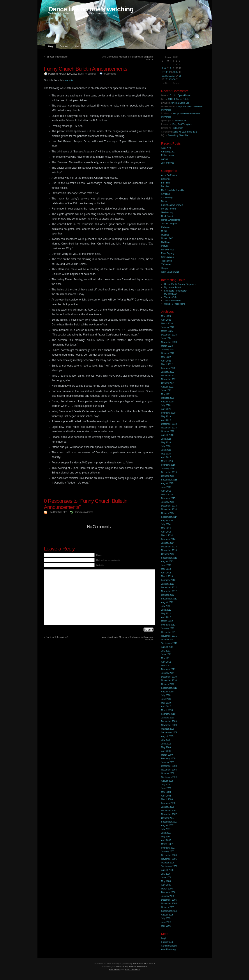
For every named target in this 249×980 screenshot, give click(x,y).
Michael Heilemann (138, 967)
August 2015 (167, 483)
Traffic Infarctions (173, 301)
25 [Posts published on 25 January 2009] (180, 76)
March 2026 (167, 324)
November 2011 (169, 636)
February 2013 (168, 580)
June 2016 (166, 450)
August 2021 (167, 387)
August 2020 (167, 402)
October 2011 (168, 640)
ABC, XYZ (166, 148)
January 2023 (168, 350)
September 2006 (169, 866)
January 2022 (168, 372)
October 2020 (168, 398)
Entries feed (167, 942)
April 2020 (166, 409)
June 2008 (166, 788)
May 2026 (166, 316)
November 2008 (169, 770)
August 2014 (167, 521)
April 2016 (166, 457)
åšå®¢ (165, 114)
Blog (51, 46)
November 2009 (169, 725)
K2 (154, 964)
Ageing (165, 159)
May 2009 (166, 747)
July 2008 (166, 785)
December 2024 (169, 335)
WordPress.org (169, 949)
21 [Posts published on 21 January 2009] (169, 76)
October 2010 (168, 684)
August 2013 (167, 562)
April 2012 (166, 617)
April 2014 (166, 532)
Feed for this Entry (58, 512)
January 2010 (168, 718)
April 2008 (166, 796)
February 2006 (168, 892)
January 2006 (168, 896)
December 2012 (169, 588)
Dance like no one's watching (91, 9)
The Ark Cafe (171, 297)
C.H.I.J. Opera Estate (180, 95)
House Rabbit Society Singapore (180, 284)
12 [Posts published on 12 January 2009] (163, 72)
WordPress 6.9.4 (140, 964)
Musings (165, 235)
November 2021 (169, 379)
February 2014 (168, 539)
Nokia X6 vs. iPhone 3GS (185, 132)
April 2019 (166, 420)
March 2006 (167, 889)
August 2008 (167, 781)
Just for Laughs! (88, 74)
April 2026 (166, 320)
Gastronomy (167, 212)
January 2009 (168, 762)
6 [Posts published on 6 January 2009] (165, 68)
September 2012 (169, 599)
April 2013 (166, 573)
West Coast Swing (170, 272)
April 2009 (166, 751)
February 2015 (168, 498)
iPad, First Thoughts (182, 124)
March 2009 (167, 755)
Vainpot (165, 268)
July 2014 (166, 524)
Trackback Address (84, 512)
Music (164, 231)
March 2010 (167, 710)
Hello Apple (180, 121)
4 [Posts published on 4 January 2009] (179, 65)
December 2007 (169, 811)
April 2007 (166, 840)
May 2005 (166, 926)
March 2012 (167, 621)
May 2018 (166, 443)
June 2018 (166, 439)
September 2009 (169, 733)
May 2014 (166, 528)
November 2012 (169, 591)
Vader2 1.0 (121, 967)
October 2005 (168, 907)
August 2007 (167, 825)
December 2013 (169, 547)
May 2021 (166, 394)
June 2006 (166, 878)
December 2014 (169, 506)
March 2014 (167, 535)
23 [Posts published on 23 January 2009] (174, 76)
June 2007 (166, 833)
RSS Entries (115, 970)
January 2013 (168, 584)
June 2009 (166, 744)
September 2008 (169, 777)
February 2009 (168, 759)
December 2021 (169, 376)
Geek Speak (167, 216)
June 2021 (166, 390)
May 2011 (166, 658)
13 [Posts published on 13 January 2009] (166, 72)
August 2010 (167, 692)
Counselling (167, 198)
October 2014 (168, 513)
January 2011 (168, 673)
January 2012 (168, 628)
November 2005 (169, 904)
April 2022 (166, 361)
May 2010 (166, 703)
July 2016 (166, 446)
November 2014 (169, 509)
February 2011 (168, 669)
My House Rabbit (173, 287)
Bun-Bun (165, 183)
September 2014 (169, 517)
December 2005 (169, 900)
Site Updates (167, 257)
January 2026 (168, 327)
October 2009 (168, 729)
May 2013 (166, 569)
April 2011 (166, 662)
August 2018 (167, 435)
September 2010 (169, 688)
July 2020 (166, 405)
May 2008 (166, 792)
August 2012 (167, 602)
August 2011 (167, 647)
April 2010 (166, 707)
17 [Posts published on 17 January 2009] (177, 72)
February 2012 (168, 625)
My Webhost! (171, 294)
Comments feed (169, 946)
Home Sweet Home (171, 220)
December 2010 (169, 677)
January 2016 (168, 469)
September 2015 (169, 480)
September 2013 (169, 558)
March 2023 (167, 346)
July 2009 (166, 740)
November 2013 (169, 550)
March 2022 (167, 364)
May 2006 (166, 881)
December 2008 (169, 766)
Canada (165, 132)
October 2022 (168, 353)
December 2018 (169, 424)
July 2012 (166, 606)
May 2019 (166, 417)
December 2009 (169, 721)
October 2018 (168, 431)
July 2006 (166, 874)
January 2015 (168, 502)
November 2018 (169, 428)
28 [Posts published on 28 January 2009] (169, 79)
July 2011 (166, 651)
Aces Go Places (169, 175)
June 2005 (166, 922)
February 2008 (168, 803)
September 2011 (169, 643)
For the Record (169, 209)
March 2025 (167, 331)
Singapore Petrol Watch (176, 291)
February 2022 (168, 368)
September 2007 (169, 822)
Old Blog (165, 242)
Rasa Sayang (168, 253)
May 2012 (166, 614)
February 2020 (168, 413)
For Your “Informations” (57, 57)
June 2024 (166, 338)
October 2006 (168, 863)
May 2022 (166, 357)
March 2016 (167, 461)
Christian (165, 194)
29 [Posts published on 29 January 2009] (171, 79)
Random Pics (168, 250)
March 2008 (167, 799)
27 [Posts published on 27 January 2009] (166, 79)
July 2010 (166, 695)
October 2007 (168, 818)
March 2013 (167, 576)
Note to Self (167, 238)
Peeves (165, 246)
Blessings (166, 179)
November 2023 (169, 342)
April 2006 (166, 885)
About (78, 46)
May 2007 (166, 837)
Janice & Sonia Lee (180, 103)
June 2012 (166, 610)
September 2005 (169, 911)
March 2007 (167, 844)
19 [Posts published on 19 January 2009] (163, 76)
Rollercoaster (168, 155)
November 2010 (169, 680)
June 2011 (166, 654)
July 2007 (166, 829)
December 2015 (169, 472)
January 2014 (168, 543)
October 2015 (168, 476)
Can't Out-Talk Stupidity (173, 190)
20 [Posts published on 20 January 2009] (166, 76)
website (69, 80)
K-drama (165, 227)
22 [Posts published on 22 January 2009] (171, 76)
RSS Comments (132, 970)
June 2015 (166, 487)
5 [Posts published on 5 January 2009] (162, 68)
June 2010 (166, 699)
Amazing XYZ (168, 152)
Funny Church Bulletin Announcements (86, 69)
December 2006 (169, 855)
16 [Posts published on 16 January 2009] (174, 72)
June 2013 (166, 565)
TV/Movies (166, 265)
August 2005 (167, 915)
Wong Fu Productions (175, 304)
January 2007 (168, 852)
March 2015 (167, 495)
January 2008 (168, 807)
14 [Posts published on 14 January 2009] (169, 72)
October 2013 (168, 554)
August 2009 (167, 736)
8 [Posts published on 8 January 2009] (171, 68)
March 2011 (167, 666)
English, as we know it (172, 205)
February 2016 (168, 465)
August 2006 (167, 870)
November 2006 (169, 859)
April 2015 (166, 491)
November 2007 (169, 814)
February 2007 (168, 848)
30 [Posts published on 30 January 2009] (174, 79)
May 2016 (166, 454)
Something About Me (178, 135)
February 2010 (168, 714)
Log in (164, 938)
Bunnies (64, 46)
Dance (164, 201)
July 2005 (166, 918)
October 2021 (168, 383)
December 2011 (169, 632)
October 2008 (168, 773)
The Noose (167, 261)
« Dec (166, 83)
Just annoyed (168, 163)
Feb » (176, 83)
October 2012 (168, 595)
